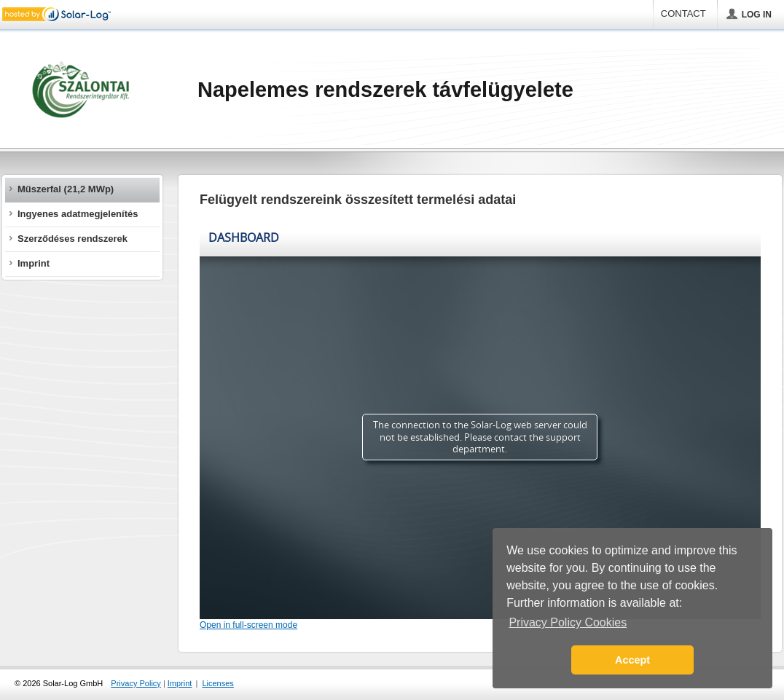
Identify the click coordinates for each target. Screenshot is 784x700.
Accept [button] (632, 660)
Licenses (217, 683)
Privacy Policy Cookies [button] (568, 622)
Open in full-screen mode (248, 625)
